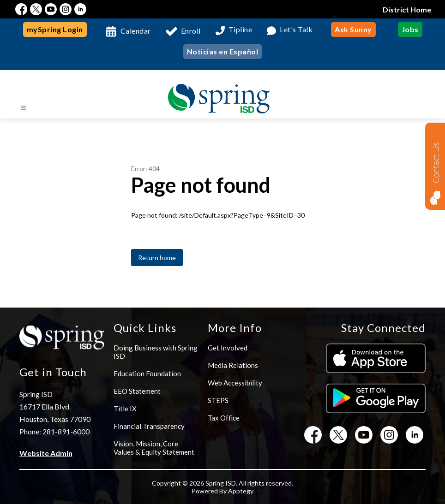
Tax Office (224, 418)
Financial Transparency (149, 426)
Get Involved (228, 348)
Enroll (191, 31)
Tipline (241, 30)
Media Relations (233, 365)
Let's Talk (296, 30)
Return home (157, 258)
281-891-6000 (66, 431)
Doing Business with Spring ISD (156, 352)
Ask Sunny (353, 29)
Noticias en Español (223, 51)
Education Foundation (147, 374)
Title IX (125, 409)
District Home (407, 9)
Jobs (410, 29)
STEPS (218, 400)
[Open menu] (24, 108)
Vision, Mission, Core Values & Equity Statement (154, 448)
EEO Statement (137, 391)
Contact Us (436, 163)
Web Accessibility (235, 383)
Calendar (136, 31)
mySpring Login (55, 29)
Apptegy (241, 491)
